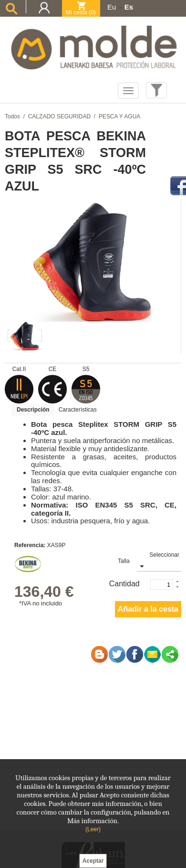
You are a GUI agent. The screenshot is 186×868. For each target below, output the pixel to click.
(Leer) (93, 829)
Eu (112, 7)
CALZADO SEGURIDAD (59, 116)
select (141, 566)
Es (129, 7)
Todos (12, 116)
